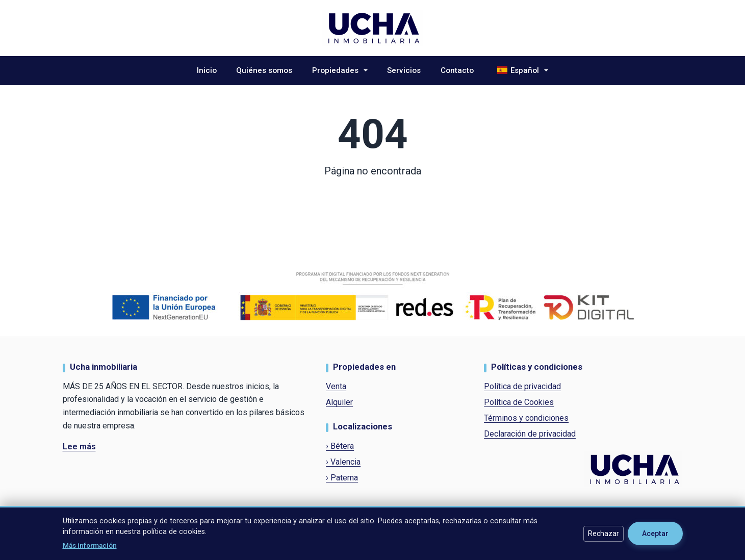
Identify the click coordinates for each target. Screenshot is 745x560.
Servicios (404, 70)
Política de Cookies (519, 402)
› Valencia (343, 462)
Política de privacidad (522, 386)
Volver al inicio (373, 197)
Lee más (79, 447)
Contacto (457, 70)
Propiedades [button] (336, 70)
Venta (336, 386)
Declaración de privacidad (530, 434)
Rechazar (603, 533)
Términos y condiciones (526, 418)
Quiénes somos (264, 70)
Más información (90, 545)
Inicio (207, 70)
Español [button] (519, 69)
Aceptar (655, 533)
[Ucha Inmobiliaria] (373, 27)
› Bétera (340, 446)
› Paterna (342, 478)
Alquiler (339, 402)
